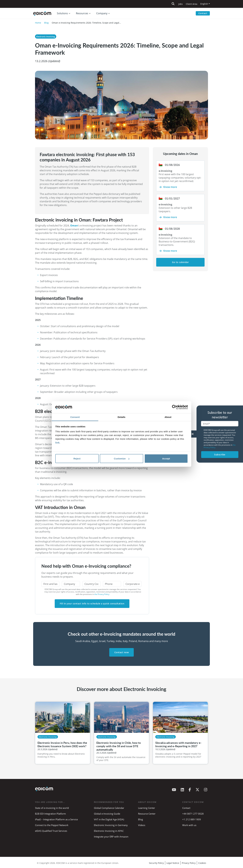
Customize (122, 459)
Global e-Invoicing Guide (107, 814)
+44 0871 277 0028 (193, 814)
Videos (142, 825)
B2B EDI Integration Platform (50, 814)
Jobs (181, 4)
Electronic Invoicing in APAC (109, 831)
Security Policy (156, 863)
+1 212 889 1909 (192, 819)
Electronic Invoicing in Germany (111, 825)
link (57, 442)
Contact (203, 13)
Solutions (62, 13)
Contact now (122, 652)
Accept (166, 459)
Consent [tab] (75, 417)
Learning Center (147, 808)
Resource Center (147, 814)
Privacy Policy (189, 863)
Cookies (202, 863)
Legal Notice (173, 863)
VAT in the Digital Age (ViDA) (109, 819)
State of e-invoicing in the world (52, 808)
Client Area (192, 4)
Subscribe (220, 455)
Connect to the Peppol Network (52, 825)
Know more (170, 187)
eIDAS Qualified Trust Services (51, 831)
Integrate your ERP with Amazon (111, 837)
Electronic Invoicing (46, 37)
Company (102, 13)
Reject (77, 459)
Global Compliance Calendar (109, 808)
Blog (46, 23)
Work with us (189, 825)
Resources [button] (82, 13)
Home (38, 23)
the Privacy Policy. (102, 594)
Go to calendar (180, 262)
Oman (74, 226)
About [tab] (168, 417)
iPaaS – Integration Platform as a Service (56, 819)
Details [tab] (122, 417)
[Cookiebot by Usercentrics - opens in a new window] (174, 407)
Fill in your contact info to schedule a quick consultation (92, 604)
